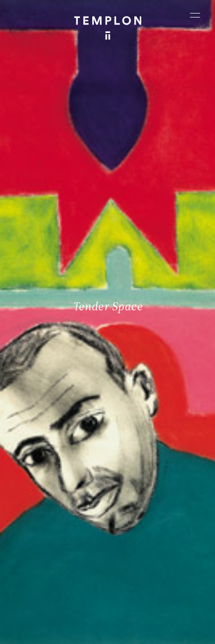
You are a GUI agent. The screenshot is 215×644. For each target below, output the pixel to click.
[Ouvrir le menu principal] (195, 15)
